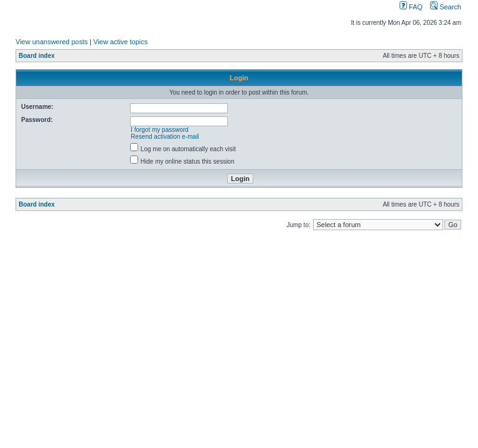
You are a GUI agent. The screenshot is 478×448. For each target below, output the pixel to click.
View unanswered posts (52, 42)
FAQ (411, 7)
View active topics (120, 42)
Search (446, 7)
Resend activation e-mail (165, 137)
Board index (37, 56)
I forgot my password (160, 130)
